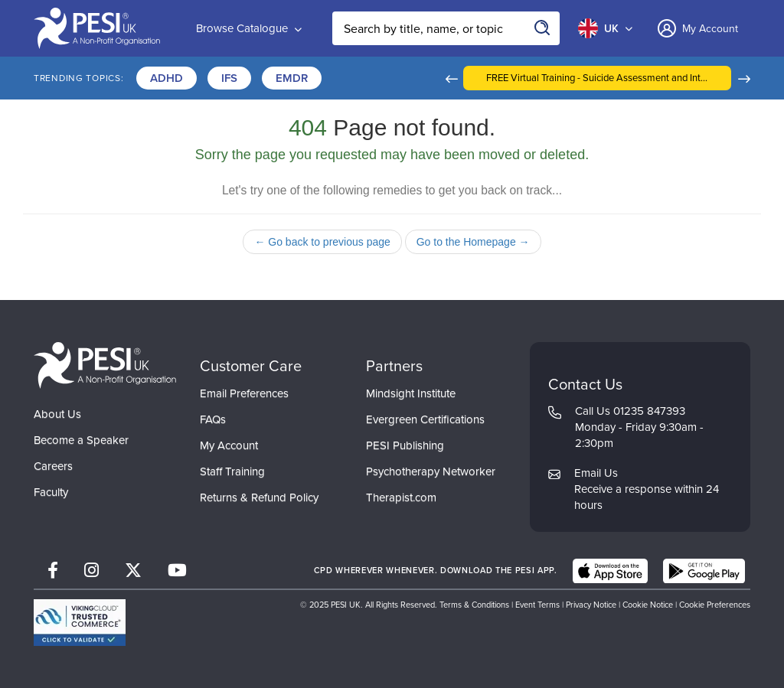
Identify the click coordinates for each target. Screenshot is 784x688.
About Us (57, 414)
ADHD (167, 78)
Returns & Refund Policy (259, 497)
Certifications (380, 78)
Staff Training (232, 471)
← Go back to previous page (322, 242)
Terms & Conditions (474, 605)
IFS (229, 78)
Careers (53, 466)
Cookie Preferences (715, 605)
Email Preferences (244, 393)
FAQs (213, 419)
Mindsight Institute (411, 393)
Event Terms (537, 605)
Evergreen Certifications (425, 419)
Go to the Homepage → (473, 242)
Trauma (472, 78)
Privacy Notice (591, 605)
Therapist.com (401, 497)
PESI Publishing (405, 445)
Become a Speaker (81, 440)
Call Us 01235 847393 (630, 411)
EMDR (292, 78)
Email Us (596, 473)
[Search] (543, 28)
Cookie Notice (648, 605)
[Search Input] (446, 28)
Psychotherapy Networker (431, 471)
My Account (229, 445)
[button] (519, 78)
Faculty (51, 492)
